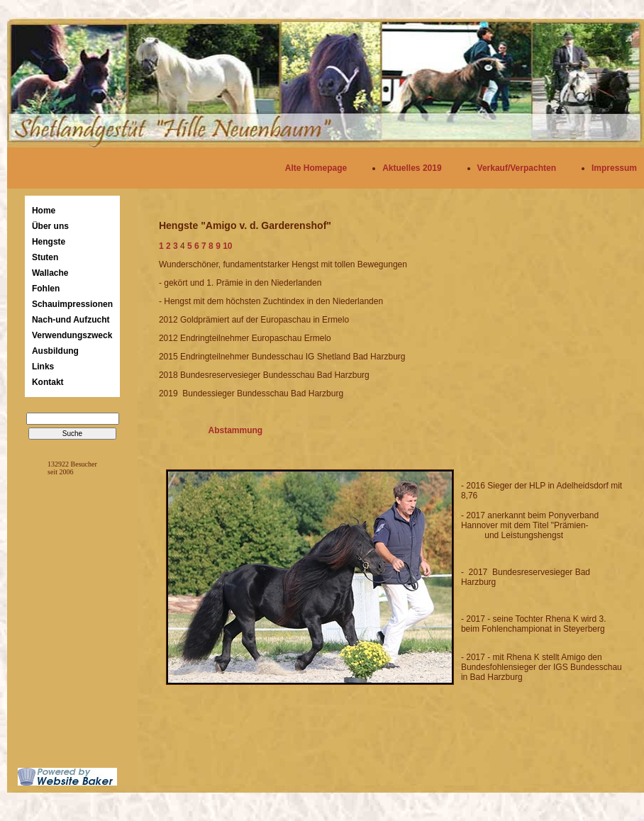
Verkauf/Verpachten (517, 168)
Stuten (45, 257)
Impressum (614, 168)
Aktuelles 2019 (412, 168)
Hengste (49, 242)
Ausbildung (55, 351)
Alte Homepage (316, 168)
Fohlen (46, 289)
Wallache (50, 273)
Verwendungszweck (72, 335)
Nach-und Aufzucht (71, 320)
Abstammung (228, 430)
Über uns (50, 226)
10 (227, 246)
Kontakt (48, 382)
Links (43, 367)
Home (44, 211)
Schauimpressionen (72, 304)
